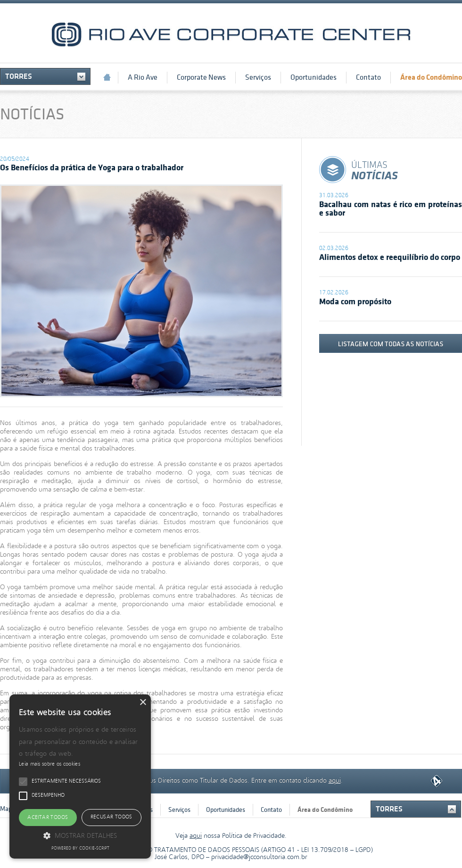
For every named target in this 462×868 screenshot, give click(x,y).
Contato (368, 77)
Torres (19, 76)
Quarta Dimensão (437, 781)
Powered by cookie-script (80, 849)
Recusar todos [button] (111, 817)
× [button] (143, 703)
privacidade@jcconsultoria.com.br (259, 857)
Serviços (258, 77)
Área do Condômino (431, 77)
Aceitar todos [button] (48, 818)
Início (107, 77)
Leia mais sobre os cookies (49, 764)
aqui (335, 780)
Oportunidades (313, 77)
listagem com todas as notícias (391, 343)
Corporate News (201, 77)
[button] (80, 835)
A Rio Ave (143, 77)
